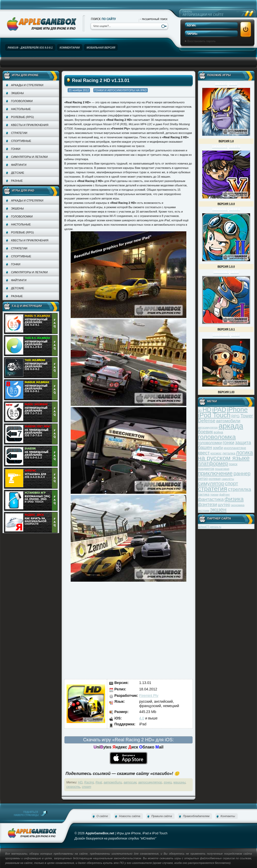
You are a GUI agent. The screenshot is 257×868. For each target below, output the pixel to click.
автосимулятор (150, 782)
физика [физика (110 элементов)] (234, 499)
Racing (89, 782)
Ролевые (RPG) (22, 117)
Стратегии (19, 133)
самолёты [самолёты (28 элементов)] (228, 479)
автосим (130, 782)
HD (80, 782)
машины (180, 782)
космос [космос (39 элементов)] (216, 453)
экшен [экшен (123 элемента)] (218, 510)
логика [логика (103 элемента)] (244, 453)
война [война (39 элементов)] (218, 432)
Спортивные (21, 141)
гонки (168, 782)
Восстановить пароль (201, 41)
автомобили (113, 782)
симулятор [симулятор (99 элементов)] (211, 483)
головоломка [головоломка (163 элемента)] (217, 437)
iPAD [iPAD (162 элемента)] (219, 410)
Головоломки (22, 101)
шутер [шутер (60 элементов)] (224, 505)
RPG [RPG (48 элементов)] (236, 416)
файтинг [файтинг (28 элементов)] (224, 495)
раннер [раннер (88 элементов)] (242, 473)
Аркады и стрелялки (27, 85)
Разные (17, 181)
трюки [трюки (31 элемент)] (214, 494)
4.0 (142, 718)
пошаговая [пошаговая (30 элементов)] (222, 469)
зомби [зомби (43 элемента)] (218, 448)
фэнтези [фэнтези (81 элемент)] (207, 504)
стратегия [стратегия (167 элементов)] (213, 489)
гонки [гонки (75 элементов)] (228, 442)
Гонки (16, 149)
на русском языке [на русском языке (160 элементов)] (224, 458)
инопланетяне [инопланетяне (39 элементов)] (235, 448)
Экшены (17, 93)
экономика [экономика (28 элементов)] (238, 505)
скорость (73, 787)
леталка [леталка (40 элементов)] (229, 453)
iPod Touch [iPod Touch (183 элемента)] (214, 415)
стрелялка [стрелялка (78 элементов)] (240, 489)
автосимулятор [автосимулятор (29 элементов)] (208, 427)
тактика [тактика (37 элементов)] (204, 494)
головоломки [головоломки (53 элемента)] (210, 443)
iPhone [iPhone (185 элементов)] (237, 409)
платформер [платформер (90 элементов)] (213, 463)
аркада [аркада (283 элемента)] (231, 426)
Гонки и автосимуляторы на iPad (121, 90)
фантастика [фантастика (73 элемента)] (211, 499)
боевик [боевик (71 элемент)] (205, 432)
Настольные (21, 109)
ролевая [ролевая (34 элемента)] (215, 479)
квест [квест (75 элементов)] (204, 453)
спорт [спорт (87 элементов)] (232, 483)
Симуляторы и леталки (29, 157)
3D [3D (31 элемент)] (200, 411)
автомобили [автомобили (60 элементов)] (228, 421)
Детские (18, 173)
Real (99, 782)
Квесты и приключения (30, 125)
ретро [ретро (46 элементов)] (203, 479)
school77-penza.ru (210, 527)
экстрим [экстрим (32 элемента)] (204, 510)
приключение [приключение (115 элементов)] (215, 473)
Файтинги (19, 165)
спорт (87, 787)
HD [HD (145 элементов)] (207, 410)
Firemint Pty (149, 696)
